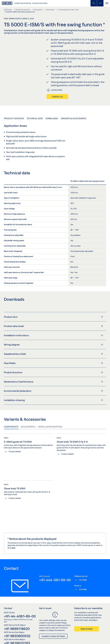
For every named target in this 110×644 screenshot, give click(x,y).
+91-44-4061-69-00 (20, 616)
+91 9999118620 (17, 629)
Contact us (57, 97)
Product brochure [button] (54, 372)
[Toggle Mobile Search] (94, 3)
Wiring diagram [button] (54, 345)
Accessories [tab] (28, 427)
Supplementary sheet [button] (54, 354)
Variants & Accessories (73, 118)
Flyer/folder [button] (54, 363)
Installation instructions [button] (54, 335)
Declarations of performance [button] (54, 382)
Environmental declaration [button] (54, 391)
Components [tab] (11, 427)
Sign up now (87, 629)
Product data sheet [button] (54, 326)
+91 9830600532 (17, 636)
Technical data (35, 118)
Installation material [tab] (50, 427)
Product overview (14, 118)
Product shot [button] (54, 317)
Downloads (52, 118)
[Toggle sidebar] (100, 3)
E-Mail (13, 548)
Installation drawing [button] (54, 400)
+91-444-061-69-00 (55, 580)
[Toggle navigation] (107, 3)
